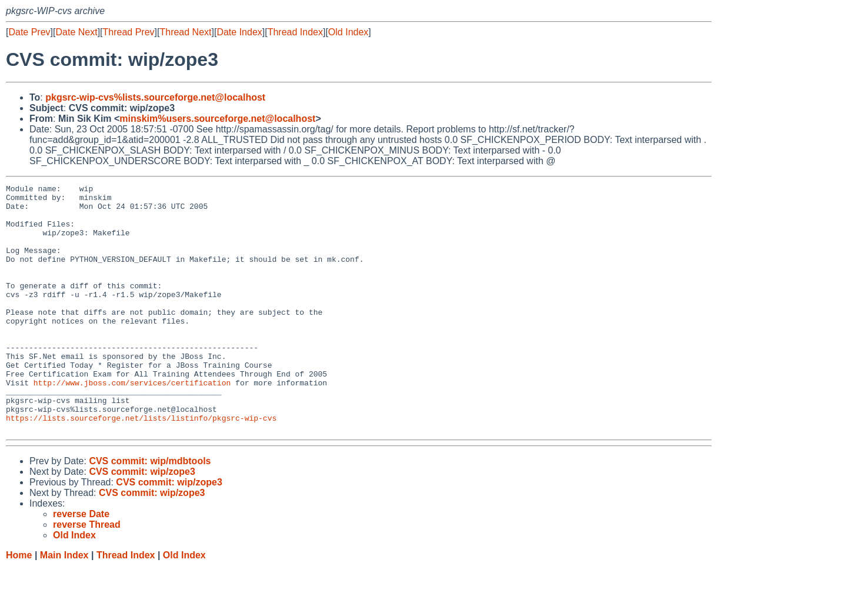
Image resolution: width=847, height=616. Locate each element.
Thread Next (185, 32)
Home (19, 605)
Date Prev (29, 32)
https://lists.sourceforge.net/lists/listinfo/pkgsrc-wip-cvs (141, 465)
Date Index (239, 32)
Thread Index (295, 32)
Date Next (76, 32)
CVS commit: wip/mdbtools (150, 510)
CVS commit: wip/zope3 (142, 521)
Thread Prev (129, 32)
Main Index (64, 605)
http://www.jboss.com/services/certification (132, 423)
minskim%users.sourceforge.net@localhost (217, 119)
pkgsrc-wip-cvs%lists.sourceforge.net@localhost (155, 97)
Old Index (348, 32)
